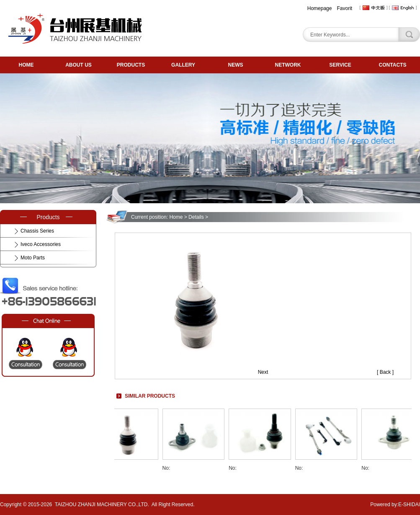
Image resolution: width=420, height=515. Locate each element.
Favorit (344, 8)
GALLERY (183, 65)
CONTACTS (393, 65)
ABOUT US (79, 65)
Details (196, 217)
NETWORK (288, 65)
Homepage (320, 8)
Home (176, 217)
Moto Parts (33, 258)
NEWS (236, 65)
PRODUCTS (131, 65)
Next (263, 372)
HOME (26, 65)
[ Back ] (385, 372)
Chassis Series (37, 231)
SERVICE (340, 65)
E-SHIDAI (409, 505)
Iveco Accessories (41, 244)
